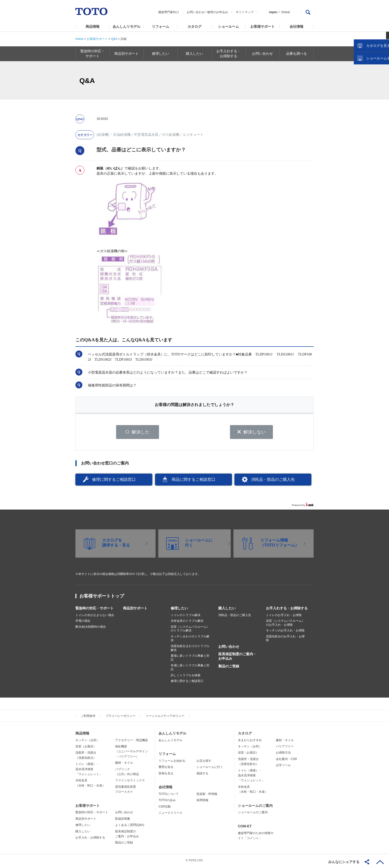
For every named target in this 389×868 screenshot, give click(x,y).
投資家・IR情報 (207, 796)
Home (79, 39)
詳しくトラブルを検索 (186, 677)
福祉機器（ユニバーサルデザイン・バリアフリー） (131, 753)
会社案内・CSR (286, 761)
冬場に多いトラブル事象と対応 (190, 669)
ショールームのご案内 (255, 807)
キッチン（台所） (87, 742)
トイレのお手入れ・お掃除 (284, 617)
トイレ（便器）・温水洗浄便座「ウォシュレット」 (89, 771)
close (383, 81)
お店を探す (204, 762)
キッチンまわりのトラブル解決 (190, 640)
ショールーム (228, 27)
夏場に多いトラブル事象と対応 (190, 659)
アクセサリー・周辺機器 (131, 742)
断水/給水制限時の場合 (91, 628)
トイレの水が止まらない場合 (95, 617)
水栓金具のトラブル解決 (187, 623)
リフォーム (161, 27)
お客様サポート (262, 27)
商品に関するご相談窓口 (194, 481)
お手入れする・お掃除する (287, 610)
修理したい (179, 610)
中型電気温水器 (146, 135)
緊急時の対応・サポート (95, 610)
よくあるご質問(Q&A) (130, 827)
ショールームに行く (210, 769)
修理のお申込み (218, 12)
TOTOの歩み (167, 802)
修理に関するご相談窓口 (114, 481)
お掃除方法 (283, 754)
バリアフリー (285, 748)
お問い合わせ (196, 12)
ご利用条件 (88, 718)
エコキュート (193, 135)
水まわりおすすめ (250, 742)
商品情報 (93, 27)
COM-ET (245, 828)
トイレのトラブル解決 (186, 617)
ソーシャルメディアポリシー (165, 718)
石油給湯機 (122, 135)
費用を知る (166, 769)
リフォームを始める (172, 762)
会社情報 (296, 27)
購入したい (227, 610)
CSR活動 (165, 808)
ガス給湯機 (170, 135)
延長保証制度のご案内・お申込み (237, 658)
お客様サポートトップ (102, 597)
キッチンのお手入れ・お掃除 (285, 632)
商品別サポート (135, 610)
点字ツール (283, 767)
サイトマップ (245, 12)
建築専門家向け (169, 12)
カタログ (194, 27)
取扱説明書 (123, 820)
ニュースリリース (170, 814)
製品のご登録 (229, 668)
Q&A (114, 39)
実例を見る (166, 775)
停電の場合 (83, 623)
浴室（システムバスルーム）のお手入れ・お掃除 (285, 624)
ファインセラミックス (130, 782)
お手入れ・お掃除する (90, 839)
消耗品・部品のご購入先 (273, 481)
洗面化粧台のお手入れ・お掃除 (285, 640)
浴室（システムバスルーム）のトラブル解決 (190, 630)
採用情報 (202, 802)
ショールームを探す (372, 106)
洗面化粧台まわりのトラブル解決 (190, 650)
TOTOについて (169, 796)
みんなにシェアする (344, 862)
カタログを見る (369, 93)
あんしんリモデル (127, 27)
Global (285, 12)
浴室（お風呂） (86, 748)
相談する (202, 775)
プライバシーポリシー (121, 718)
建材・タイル (124, 764)
